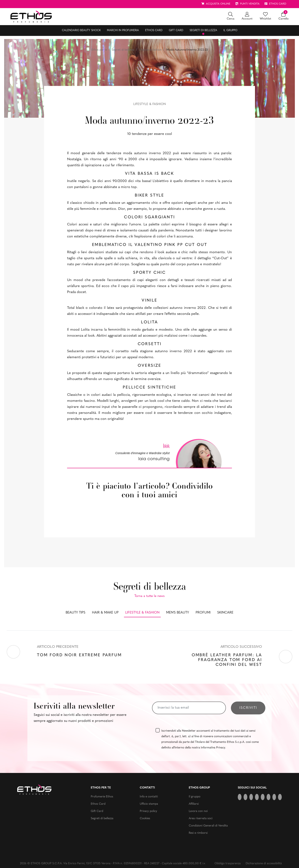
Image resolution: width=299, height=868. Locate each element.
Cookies (145, 818)
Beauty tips (75, 613)
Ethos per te (99, 50)
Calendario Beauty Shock (81, 30)
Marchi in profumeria (123, 30)
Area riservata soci (201, 818)
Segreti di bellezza (203, 30)
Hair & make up (105, 613)
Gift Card (176, 30)
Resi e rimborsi (198, 833)
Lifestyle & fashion (150, 50)
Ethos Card (154, 30)
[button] (231, 17)
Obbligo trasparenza (228, 864)
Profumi (203, 613)
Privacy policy (148, 811)
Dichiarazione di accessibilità (264, 864)
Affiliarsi (194, 804)
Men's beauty (178, 613)
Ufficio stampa (149, 804)
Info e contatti (149, 797)
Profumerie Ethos (102, 797)
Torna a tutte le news (149, 596)
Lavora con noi (198, 811)
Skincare (225, 613)
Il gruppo (230, 30)
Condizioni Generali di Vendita (208, 826)
